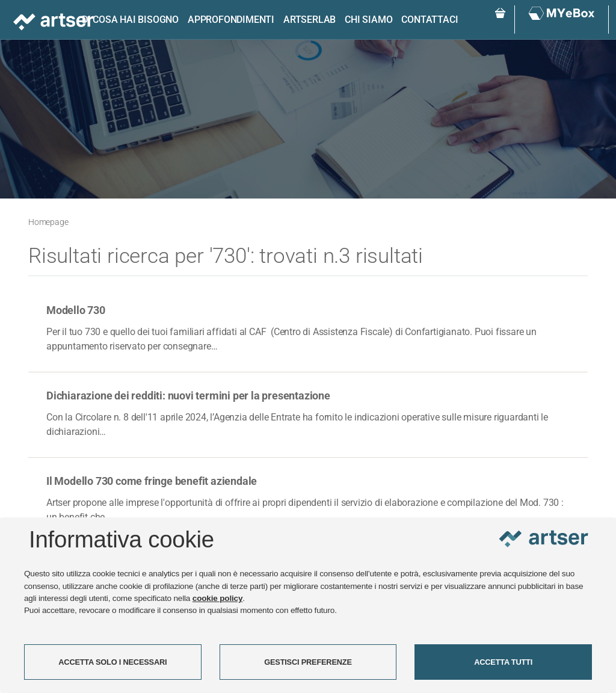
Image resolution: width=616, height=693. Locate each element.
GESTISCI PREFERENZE (308, 662)
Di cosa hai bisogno (130, 20)
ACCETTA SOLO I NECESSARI (112, 662)
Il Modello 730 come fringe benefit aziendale (152, 481)
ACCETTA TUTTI (503, 662)
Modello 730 (76, 310)
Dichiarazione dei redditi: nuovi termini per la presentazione (188, 396)
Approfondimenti (231, 20)
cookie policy (218, 598)
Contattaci (430, 20)
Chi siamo (368, 20)
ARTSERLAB (310, 20)
